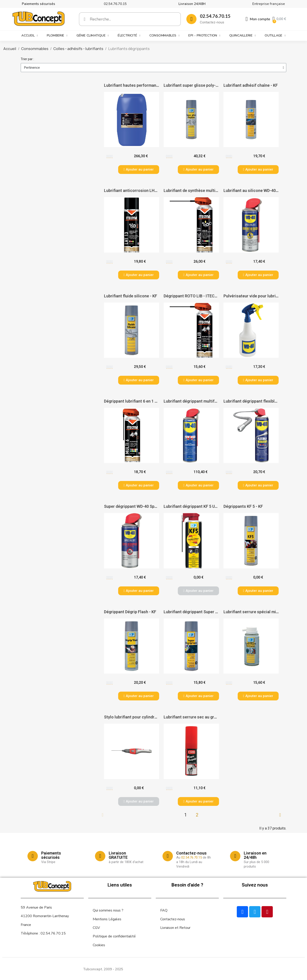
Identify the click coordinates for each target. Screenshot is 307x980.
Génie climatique (93, 36)
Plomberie (57, 36)
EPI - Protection (204, 36)
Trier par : (27, 59)
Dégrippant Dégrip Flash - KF (130, 612)
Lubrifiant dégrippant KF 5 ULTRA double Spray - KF (211, 506)
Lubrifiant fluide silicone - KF (131, 296)
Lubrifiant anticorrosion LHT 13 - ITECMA (143, 190)
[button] (139, 170)
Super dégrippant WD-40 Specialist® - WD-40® (147, 506)
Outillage (275, 36)
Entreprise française (269, 4)
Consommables (165, 36)
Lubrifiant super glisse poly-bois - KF (198, 85)
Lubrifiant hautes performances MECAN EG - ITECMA (153, 85)
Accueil (30, 36)
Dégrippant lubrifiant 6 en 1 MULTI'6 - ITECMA (146, 401)
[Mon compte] (258, 19)
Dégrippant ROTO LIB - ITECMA (192, 296)
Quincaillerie (243, 36)
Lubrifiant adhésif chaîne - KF (251, 85)
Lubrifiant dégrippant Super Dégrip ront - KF (204, 612)
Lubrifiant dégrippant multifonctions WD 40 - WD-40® (213, 401)
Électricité (129, 36)
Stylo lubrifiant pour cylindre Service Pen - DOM (148, 717)
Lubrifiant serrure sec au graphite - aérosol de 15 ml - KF (216, 717)
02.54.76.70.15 (115, 4)
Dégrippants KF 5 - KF (243, 506)
